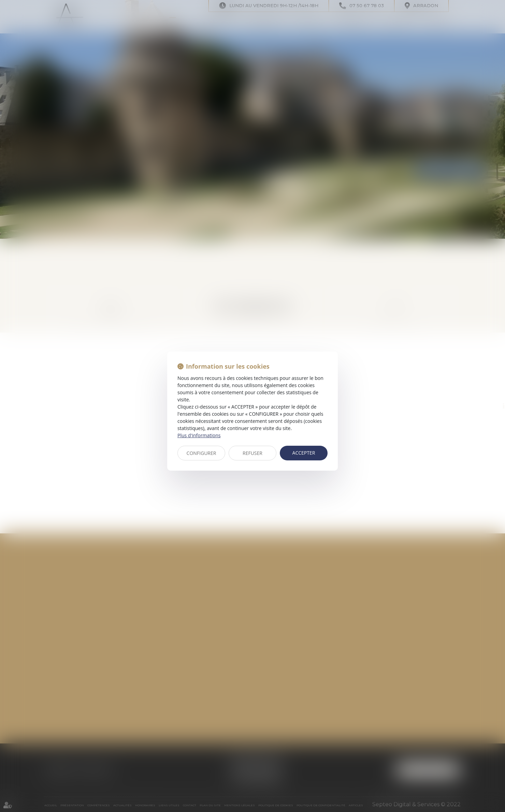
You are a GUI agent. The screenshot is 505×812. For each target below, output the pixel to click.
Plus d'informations (199, 435)
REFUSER (252, 453)
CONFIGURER (201, 453)
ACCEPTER (304, 453)
